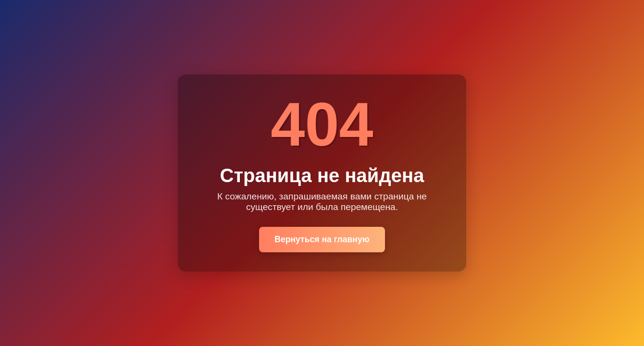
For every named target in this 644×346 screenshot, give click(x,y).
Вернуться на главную (322, 239)
